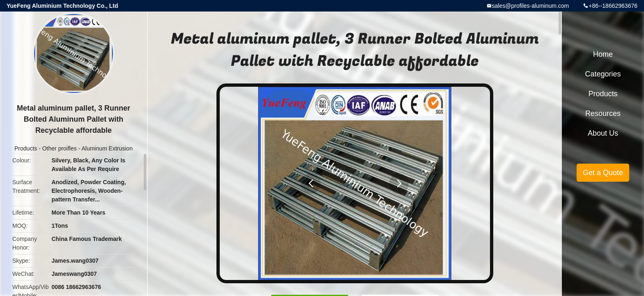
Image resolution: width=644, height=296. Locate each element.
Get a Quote (603, 173)
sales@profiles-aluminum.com (531, 6)
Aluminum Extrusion (107, 148)
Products (26, 148)
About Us (603, 133)
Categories (603, 74)
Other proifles (60, 148)
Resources (603, 113)
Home (603, 54)
